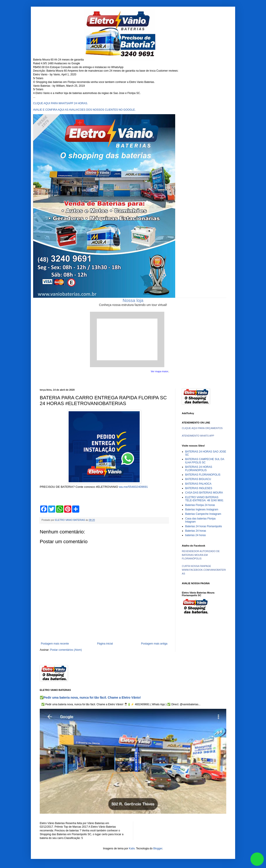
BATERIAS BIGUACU (198, 479)
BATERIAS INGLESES (199, 488)
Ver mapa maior (160, 371)
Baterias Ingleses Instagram (202, 509)
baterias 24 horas (196, 535)
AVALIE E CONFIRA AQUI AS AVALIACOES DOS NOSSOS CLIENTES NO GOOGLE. (84, 110)
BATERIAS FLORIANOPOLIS (203, 475)
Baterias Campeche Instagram (203, 514)
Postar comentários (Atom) (66, 650)
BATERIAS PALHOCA (198, 484)
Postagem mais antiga (154, 644)
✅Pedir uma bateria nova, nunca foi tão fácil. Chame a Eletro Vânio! (90, 698)
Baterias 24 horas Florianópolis (203, 526)
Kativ (132, 848)
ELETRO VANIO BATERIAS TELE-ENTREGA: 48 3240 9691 (204, 499)
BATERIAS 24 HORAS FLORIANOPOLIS (199, 468)
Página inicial (105, 644)
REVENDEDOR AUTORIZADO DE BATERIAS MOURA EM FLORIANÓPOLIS (201, 555)
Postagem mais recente (55, 644)
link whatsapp (257, 859)
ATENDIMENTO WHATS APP (198, 436)
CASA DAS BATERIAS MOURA (204, 493)
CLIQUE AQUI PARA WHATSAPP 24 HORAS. (61, 103)
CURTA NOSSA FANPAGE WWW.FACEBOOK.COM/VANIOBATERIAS (204, 570)
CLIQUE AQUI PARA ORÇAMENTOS (202, 428)
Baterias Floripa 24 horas (200, 505)
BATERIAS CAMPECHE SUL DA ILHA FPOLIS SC (205, 461)
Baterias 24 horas (196, 531)
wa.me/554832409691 (133, 487)
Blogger (158, 848)
